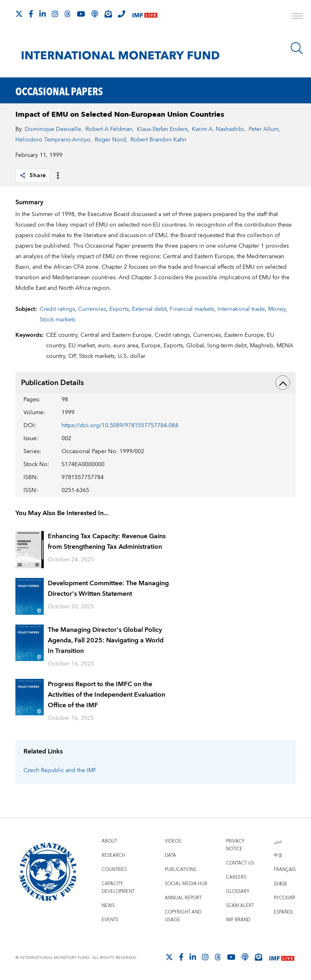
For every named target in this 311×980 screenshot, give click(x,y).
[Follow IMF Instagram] (55, 14)
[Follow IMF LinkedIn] (43, 14)
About (109, 841)
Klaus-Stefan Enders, (163, 129)
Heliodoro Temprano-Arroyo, (54, 140)
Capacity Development (118, 888)
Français (285, 870)
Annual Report (183, 898)
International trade (241, 309)
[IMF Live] (145, 14)
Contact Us (240, 863)
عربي (278, 841)
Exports (119, 309)
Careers (236, 877)
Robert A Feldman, (110, 129)
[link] (23, 175)
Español (284, 912)
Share (33, 175)
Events (110, 920)
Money (277, 309)
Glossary (238, 891)
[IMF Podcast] (95, 14)
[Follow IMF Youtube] (81, 14)
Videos (173, 841)
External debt (149, 309)
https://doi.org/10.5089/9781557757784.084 (120, 426)
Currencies (92, 309)
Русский (284, 898)
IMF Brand (238, 920)
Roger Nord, (111, 140)
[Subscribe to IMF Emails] (108, 14)
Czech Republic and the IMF (60, 770)
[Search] (297, 48)
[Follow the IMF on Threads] (68, 14)
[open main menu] (297, 17)
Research (113, 855)
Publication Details (155, 383)
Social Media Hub (186, 884)
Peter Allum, (264, 129)
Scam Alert (240, 906)
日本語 (280, 884)
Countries (114, 870)
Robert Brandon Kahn (158, 140)
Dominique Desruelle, (54, 129)
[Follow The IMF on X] (19, 14)
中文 (278, 855)
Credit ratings (57, 309)
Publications (180, 870)
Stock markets (58, 320)
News (108, 906)
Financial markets (192, 309)
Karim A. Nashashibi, (219, 129)
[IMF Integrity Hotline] (121, 14)
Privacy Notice (235, 845)
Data (170, 855)
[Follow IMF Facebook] (31, 14)
